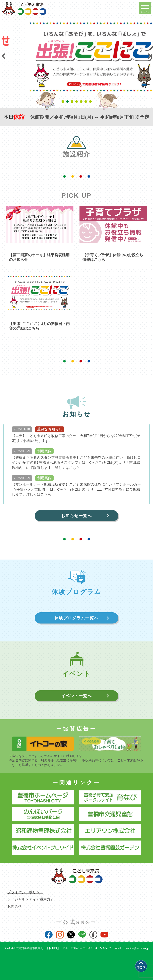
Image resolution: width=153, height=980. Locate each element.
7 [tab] (91, 102)
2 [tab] (68, 102)
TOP (141, 968)
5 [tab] (82, 102)
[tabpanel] (73, 47)
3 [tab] (73, 102)
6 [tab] (86, 102)
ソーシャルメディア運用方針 (31, 899)
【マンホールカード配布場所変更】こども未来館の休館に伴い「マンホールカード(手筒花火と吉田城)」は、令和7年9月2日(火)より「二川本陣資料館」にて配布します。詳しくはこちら (76, 489)
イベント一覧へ (76, 696)
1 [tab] (63, 102)
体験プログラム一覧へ (76, 618)
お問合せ (15, 906)
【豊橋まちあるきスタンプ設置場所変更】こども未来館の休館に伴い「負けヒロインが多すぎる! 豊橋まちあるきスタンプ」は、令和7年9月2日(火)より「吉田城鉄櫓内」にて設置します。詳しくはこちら (76, 463)
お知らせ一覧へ (76, 516)
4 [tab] (77, 102)
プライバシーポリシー (25, 892)
